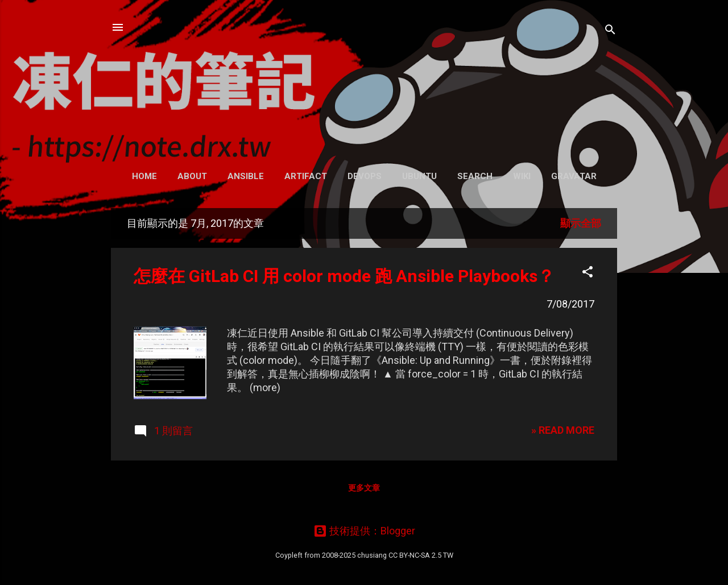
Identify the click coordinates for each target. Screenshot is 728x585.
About (192, 176)
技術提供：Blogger (364, 531)
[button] (588, 273)
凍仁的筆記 (364, 79)
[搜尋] (610, 31)
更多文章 (364, 488)
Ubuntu (419, 176)
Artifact (306, 176)
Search (475, 176)
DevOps (365, 176)
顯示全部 (581, 223)
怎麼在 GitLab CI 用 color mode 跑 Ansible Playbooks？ (344, 276)
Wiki (522, 176)
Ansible (246, 176)
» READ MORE (563, 430)
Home (144, 176)
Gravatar (574, 176)
